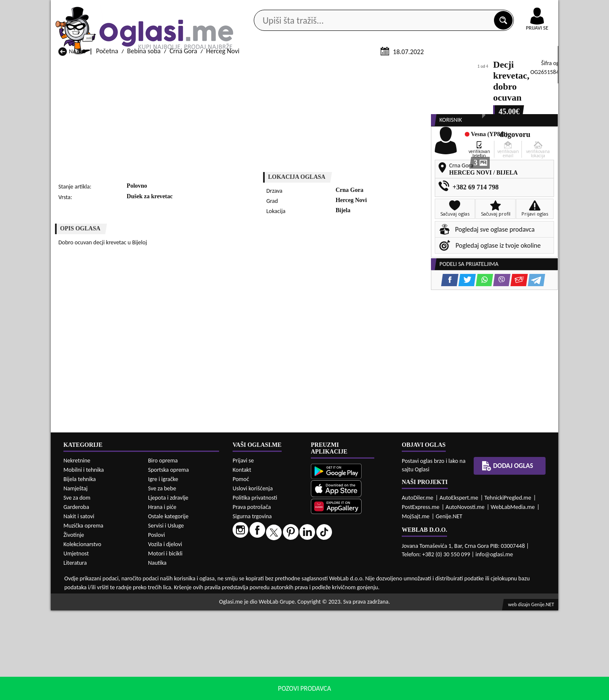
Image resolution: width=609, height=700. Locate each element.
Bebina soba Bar (172, 676)
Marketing (414, 8)
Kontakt (460, 8)
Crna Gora (183, 152)
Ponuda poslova (469, 67)
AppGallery (365, 8)
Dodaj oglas (532, 67)
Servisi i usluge (401, 67)
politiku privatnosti (413, 691)
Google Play (258, 8)
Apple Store (312, 8)
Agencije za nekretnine (324, 67)
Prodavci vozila (245, 67)
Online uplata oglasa (520, 8)
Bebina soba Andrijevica (91, 676)
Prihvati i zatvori (472, 692)
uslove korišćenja (366, 691)
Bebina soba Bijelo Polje (365, 676)
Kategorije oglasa (106, 67)
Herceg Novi (223, 152)
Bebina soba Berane (268, 676)
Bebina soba (144, 152)
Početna (107, 152)
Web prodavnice (177, 67)
